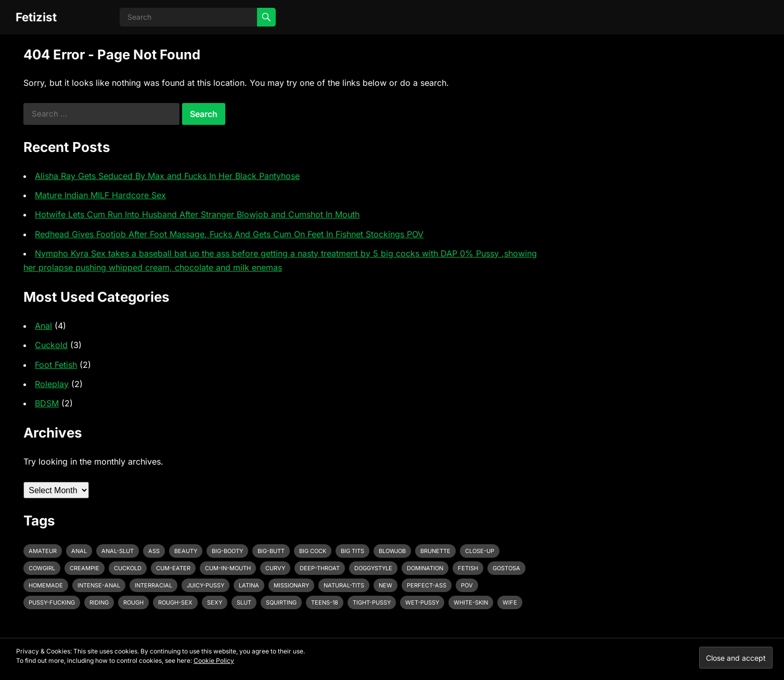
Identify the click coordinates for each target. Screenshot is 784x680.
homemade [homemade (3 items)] (46, 585)
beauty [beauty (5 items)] (186, 551)
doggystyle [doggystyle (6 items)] (373, 568)
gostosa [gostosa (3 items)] (506, 568)
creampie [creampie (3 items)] (85, 568)
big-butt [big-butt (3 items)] (271, 551)
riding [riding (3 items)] (99, 602)
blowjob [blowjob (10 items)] (392, 551)
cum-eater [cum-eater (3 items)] (173, 568)
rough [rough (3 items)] (133, 602)
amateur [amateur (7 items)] (43, 551)
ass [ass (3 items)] (154, 551)
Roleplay (52, 384)
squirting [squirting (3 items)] (281, 602)
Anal (43, 326)
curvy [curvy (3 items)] (275, 568)
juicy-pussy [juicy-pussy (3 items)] (205, 585)
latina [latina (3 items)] (249, 585)
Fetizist (36, 17)
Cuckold (51, 345)
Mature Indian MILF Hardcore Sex (100, 195)
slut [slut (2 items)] (244, 602)
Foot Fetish (56, 365)
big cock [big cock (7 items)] (313, 551)
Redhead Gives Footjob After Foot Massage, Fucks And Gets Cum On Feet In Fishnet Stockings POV (229, 234)
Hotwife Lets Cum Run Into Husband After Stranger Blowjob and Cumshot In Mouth (197, 214)
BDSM (47, 403)
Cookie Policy (214, 660)
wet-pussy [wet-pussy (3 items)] (422, 602)
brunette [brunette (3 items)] (435, 551)
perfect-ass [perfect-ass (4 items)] (427, 585)
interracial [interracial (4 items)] (153, 585)
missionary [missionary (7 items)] (291, 585)
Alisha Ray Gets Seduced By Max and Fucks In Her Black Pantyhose (167, 176)
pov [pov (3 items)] (467, 585)
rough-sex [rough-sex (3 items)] (175, 602)
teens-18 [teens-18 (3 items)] (325, 602)
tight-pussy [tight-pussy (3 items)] (372, 602)
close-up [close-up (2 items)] (480, 551)
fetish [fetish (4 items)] (468, 568)
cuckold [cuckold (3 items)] (128, 568)
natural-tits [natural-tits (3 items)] (344, 585)
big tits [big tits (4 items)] (352, 551)
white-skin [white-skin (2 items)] (471, 602)
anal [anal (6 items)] (79, 551)
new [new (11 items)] (385, 585)
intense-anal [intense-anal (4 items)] (99, 585)
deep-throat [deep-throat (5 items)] (320, 568)
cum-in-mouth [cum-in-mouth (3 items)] (228, 568)
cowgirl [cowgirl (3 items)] (42, 568)
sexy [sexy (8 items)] (215, 602)
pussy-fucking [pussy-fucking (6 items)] (52, 602)
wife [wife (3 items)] (510, 602)
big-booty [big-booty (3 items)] (227, 551)
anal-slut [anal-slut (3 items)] (118, 551)
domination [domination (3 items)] (425, 568)
